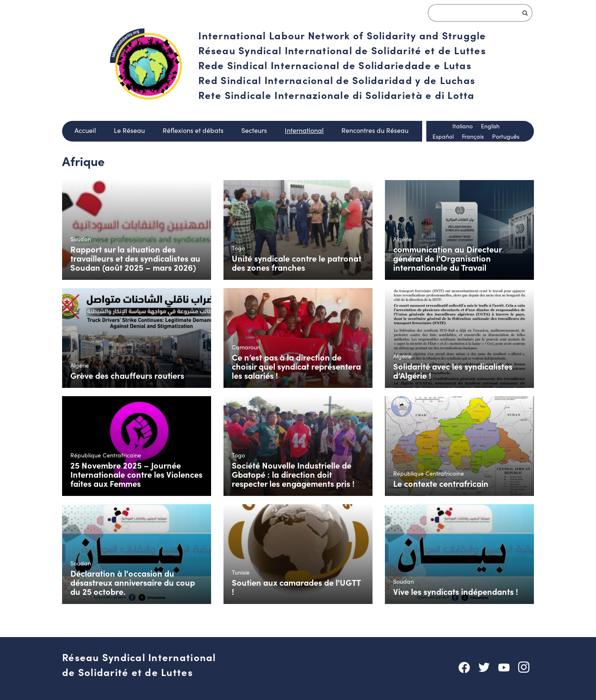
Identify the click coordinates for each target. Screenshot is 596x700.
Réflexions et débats (193, 130)
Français (473, 136)
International (304, 130)
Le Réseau (129, 130)
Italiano (463, 126)
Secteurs (254, 130)
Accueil (85, 130)
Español (443, 136)
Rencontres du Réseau (375, 130)
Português (506, 136)
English (490, 126)
